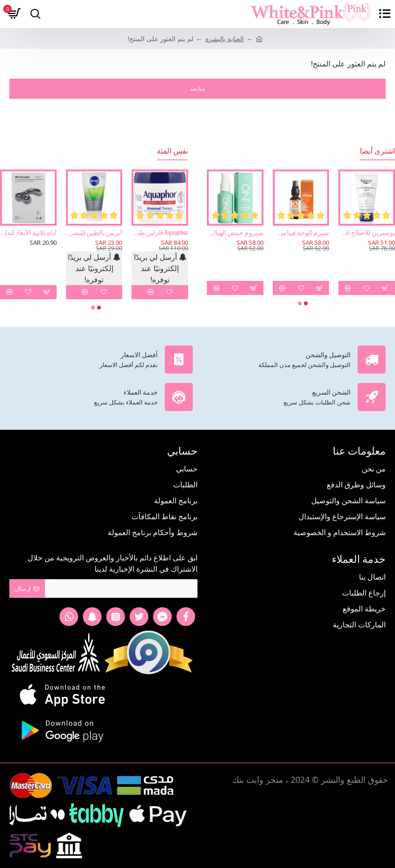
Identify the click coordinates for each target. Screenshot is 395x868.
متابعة (197, 88)
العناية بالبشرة (225, 39)
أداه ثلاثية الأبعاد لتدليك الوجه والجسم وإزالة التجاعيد (28, 232)
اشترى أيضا (377, 151)
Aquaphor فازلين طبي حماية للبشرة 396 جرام (160, 232)
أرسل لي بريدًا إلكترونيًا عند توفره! (160, 268)
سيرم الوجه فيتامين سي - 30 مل (301, 232)
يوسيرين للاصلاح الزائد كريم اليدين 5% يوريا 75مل (367, 232)
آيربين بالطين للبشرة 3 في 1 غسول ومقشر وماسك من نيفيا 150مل (94, 232)
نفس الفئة (172, 151)
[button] (306, 303)
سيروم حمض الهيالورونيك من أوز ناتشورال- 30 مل (235, 232)
